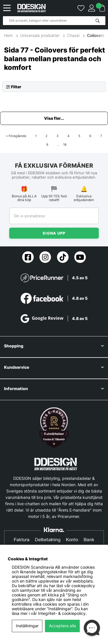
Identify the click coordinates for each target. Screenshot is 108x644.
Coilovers (96, 35)
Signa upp (54, 233)
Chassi (73, 35)
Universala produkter (40, 35)
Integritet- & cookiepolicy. (62, 613)
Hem (9, 35)
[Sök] (54, 21)
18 (65, 145)
